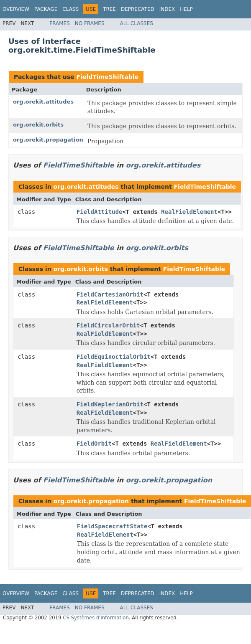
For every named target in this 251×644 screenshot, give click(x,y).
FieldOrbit (94, 444)
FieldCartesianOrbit (110, 294)
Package (46, 9)
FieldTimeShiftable (107, 77)
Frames (60, 23)
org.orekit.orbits (38, 125)
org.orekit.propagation (48, 140)
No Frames (90, 23)
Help (186, 9)
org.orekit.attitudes (43, 102)
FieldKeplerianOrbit (110, 404)
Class (70, 9)
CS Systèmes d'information (96, 618)
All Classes (137, 23)
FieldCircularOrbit (108, 325)
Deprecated (138, 9)
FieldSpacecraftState (112, 526)
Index (167, 9)
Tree (109, 9)
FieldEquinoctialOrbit (114, 357)
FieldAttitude (100, 212)
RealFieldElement (189, 212)
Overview (16, 9)
